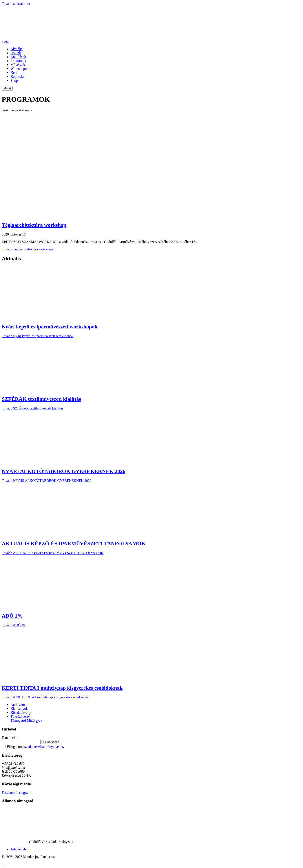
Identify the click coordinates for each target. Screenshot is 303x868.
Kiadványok (19, 709)
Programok (18, 61)
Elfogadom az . (36, 747)
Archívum (18, 705)
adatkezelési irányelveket (45, 747)
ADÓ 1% (12, 616)
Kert (14, 73)
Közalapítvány (21, 713)
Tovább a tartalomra (16, 4)
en (7, 41)
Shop (14, 81)
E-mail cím (10, 738)
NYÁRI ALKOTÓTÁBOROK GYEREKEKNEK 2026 (64, 471)
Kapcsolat (18, 77)
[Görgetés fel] (4, 865)
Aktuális (16, 49)
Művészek (18, 65)
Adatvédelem (20, 849)
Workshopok (19, 69)
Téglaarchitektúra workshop (34, 225)
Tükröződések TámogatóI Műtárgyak (26, 719)
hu (4, 41)
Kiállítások (18, 57)
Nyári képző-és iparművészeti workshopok (50, 327)
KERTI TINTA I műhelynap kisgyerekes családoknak (62, 688)
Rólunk (16, 53)
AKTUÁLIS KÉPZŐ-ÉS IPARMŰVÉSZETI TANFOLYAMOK (74, 544)
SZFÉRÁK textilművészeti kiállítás (41, 399)
